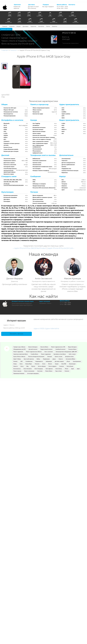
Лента (48, 26)
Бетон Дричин (49, 369)
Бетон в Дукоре (42, 366)
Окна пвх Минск (44, 347)
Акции (19, 26)
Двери (54, 359)
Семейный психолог (60, 349)
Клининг (15, 361)
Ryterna (33, 366)
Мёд (27, 366)
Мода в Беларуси (72, 347)
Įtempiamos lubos (69, 357)
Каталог (14, 50)
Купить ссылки (59, 357)
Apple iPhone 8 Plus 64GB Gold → (61, 248)
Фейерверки (49, 361)
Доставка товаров (59, 361)
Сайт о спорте (72, 354)
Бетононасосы (17, 369)
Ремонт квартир (17, 371)
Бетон (44, 364)
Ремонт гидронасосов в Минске (34, 352)
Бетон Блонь (59, 369)
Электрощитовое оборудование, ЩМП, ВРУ (66, 352)
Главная (5, 26)
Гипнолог (67, 371)
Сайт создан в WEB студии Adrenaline (43, 329)
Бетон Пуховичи (28, 369)
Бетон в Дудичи (52, 366)
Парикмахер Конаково (19, 373)
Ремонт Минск (49, 371)
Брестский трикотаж (29, 359)
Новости (12, 26)
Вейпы (38, 359)
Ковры (15, 364)
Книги (21, 364)
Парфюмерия (46, 359)
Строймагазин (29, 361)
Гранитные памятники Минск (21, 354)
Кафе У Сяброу (17, 359)
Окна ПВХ (64, 364)
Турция (57, 364)
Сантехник (40, 371)
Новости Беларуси (33, 347)
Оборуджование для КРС (20, 349)
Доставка (26, 26)
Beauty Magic (29, 364)
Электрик (50, 357)
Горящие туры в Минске (19, 347)
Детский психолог (33, 349)
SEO (22, 361)
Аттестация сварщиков (33, 373)
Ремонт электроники (29, 371)
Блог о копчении (49, 352)
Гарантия (33, 26)
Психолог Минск (72, 349)
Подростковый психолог (46, 349)
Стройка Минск (34, 354)
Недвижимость (39, 361)
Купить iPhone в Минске (19, 357)
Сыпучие (62, 366)
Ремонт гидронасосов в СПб (58, 347)
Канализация (72, 364)
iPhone (68, 361)
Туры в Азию (58, 371)
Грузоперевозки (77, 361)
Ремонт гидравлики (18, 352)
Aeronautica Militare (70, 359)
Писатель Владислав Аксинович (36, 357)
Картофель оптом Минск (60, 354)
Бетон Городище (39, 369)
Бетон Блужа (70, 366)
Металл (50, 364)
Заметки (55, 26)
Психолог (37, 364)
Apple (73, 369)
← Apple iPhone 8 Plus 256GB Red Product (30, 248)
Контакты (41, 26)
